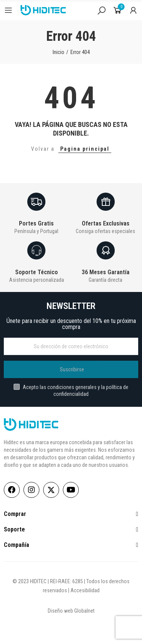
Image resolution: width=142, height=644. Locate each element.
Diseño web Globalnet (71, 611)
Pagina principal (85, 149)
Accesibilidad (85, 590)
